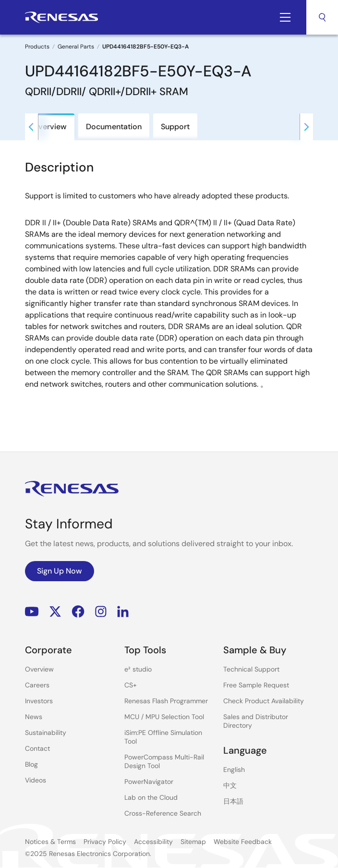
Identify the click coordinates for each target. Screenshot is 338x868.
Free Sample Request (256, 685)
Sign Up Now (60, 571)
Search (322, 17)
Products (37, 47)
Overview (39, 669)
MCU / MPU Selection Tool (164, 717)
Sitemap (193, 842)
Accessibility (153, 842)
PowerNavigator (149, 782)
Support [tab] (175, 127)
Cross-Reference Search (163, 813)
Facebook (78, 612)
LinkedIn (123, 612)
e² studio (138, 669)
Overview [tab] (50, 127)
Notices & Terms (50, 842)
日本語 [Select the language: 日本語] (233, 801)
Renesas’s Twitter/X (55, 612)
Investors (39, 701)
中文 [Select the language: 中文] (230, 785)
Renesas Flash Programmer (166, 701)
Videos (36, 780)
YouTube (32, 612)
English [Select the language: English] (234, 770)
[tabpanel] (169, 290)
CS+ (131, 685)
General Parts (76, 47)
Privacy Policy (105, 842)
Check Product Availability (264, 701)
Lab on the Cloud (151, 797)
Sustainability (46, 733)
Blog (31, 764)
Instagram (101, 612)
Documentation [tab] (114, 127)
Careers (37, 685)
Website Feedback (243, 842)
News (34, 717)
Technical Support (251, 669)
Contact (37, 748)
